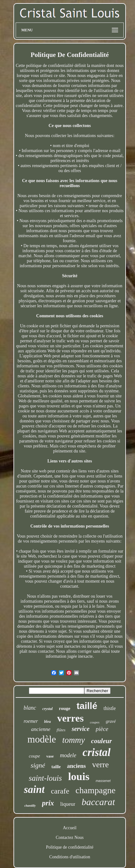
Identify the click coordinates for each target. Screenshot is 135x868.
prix (48, 803)
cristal (97, 752)
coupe (34, 756)
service (81, 729)
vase (50, 756)
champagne (96, 790)
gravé (111, 721)
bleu (47, 722)
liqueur (68, 804)
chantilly (30, 806)
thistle (110, 708)
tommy (74, 740)
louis (79, 776)
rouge (65, 708)
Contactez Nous (70, 837)
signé (38, 765)
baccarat (98, 802)
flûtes (61, 730)
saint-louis (45, 778)
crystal (47, 709)
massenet (103, 781)
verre (100, 765)
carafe (60, 791)
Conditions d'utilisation (70, 857)
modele (68, 755)
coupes (95, 722)
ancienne (41, 729)
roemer (31, 721)
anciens (76, 766)
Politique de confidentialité (70, 847)
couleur (102, 741)
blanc (30, 708)
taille (56, 767)
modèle (42, 739)
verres (70, 718)
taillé (87, 706)
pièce (102, 729)
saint (34, 789)
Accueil (70, 828)
